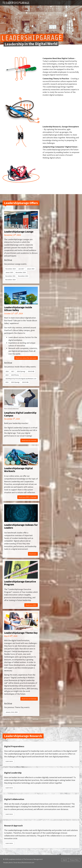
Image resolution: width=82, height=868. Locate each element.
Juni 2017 (21, 269)
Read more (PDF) (31, 605)
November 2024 (10, 280)
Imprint (65, 860)
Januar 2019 (9, 272)
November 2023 (23, 276)
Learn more (9, 761)
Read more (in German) (29, 440)
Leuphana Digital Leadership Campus (20, 414)
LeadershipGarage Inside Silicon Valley (18, 309)
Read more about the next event (26, 358)
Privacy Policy (74, 860)
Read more (33, 554)
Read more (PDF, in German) (28, 497)
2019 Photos (15, 375)
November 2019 (11, 269)
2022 (7, 382)
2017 (13, 371)
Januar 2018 (31, 269)
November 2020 (21, 272)
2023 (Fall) (25, 382)
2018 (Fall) (31, 371)
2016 (7, 371)
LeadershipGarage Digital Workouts (18, 470)
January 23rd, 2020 (12, 712)
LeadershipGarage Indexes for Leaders (21, 526)
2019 (7, 375)
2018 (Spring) (21, 371)
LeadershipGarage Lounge (19, 232)
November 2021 (10, 276)
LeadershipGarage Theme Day (21, 633)
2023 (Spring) (15, 382)
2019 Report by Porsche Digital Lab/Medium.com (21, 379)
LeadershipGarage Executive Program (20, 583)
